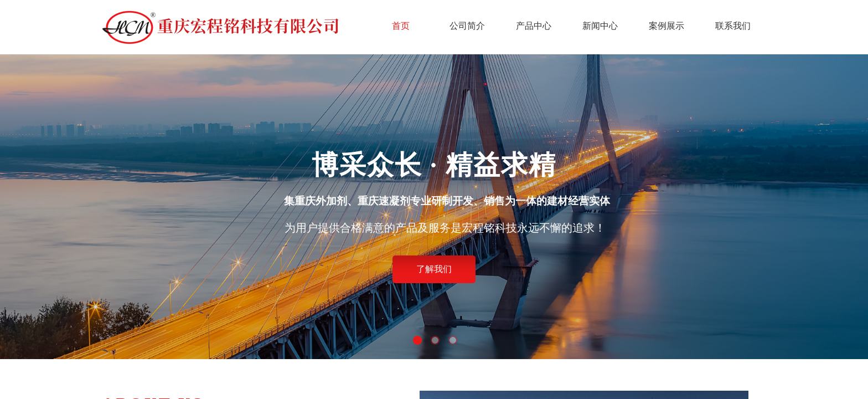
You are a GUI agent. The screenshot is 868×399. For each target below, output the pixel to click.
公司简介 (467, 26)
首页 (401, 26)
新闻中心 (600, 26)
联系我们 (733, 26)
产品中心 (534, 26)
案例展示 (666, 26)
